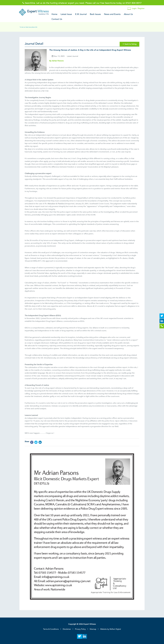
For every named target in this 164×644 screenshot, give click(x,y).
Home (55, 14)
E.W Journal (81, 14)
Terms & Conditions (51, 629)
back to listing (130, 44)
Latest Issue (66, 14)
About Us (128, 14)
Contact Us (57, 19)
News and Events (112, 14)
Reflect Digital (115, 629)
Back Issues (95, 14)
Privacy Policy (80, 629)
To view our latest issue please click (28, 27)
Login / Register (136, 9)
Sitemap (93, 629)
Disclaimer (67, 629)
